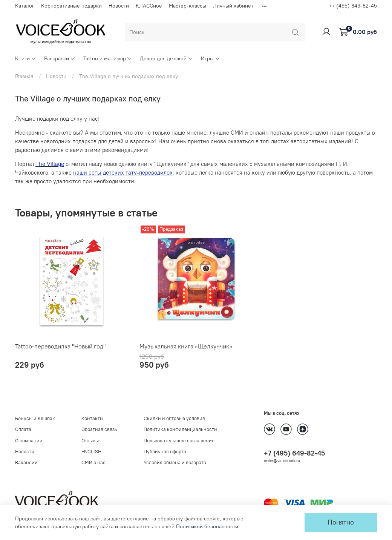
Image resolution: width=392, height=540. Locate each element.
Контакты (92, 418)
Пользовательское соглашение (179, 441)
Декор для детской (166, 58)
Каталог (25, 6)
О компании (29, 441)
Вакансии (26, 463)
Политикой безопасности (207, 526)
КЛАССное (149, 6)
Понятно (341, 522)
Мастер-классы (188, 6)
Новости (119, 6)
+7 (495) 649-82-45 (353, 6)
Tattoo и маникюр (108, 58)
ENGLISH (91, 452)
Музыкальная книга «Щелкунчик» (186, 346)
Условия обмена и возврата (175, 463)
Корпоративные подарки (71, 6)
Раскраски (60, 58)
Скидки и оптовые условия (174, 418)
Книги (26, 58)
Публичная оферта (165, 452)
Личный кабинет (233, 6)
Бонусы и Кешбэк (35, 418)
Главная (24, 76)
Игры (211, 58)
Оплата (23, 429)
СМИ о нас (93, 463)
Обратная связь (99, 429)
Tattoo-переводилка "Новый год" (60, 346)
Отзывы (90, 441)
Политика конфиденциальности (180, 429)
